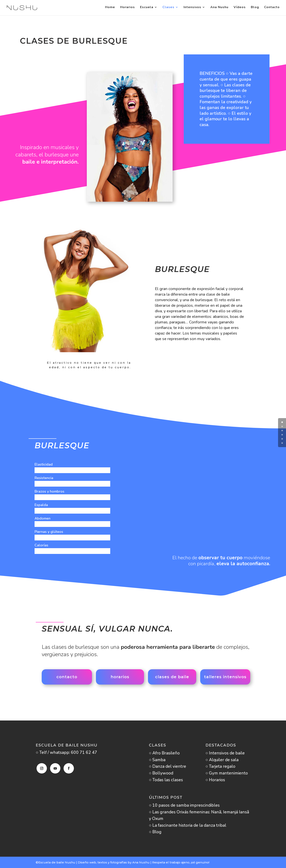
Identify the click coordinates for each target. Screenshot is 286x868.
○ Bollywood (161, 773)
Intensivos (192, 9)
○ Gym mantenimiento (227, 773)
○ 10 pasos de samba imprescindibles (184, 805)
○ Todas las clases (166, 780)
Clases (168, 9)
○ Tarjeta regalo (221, 766)
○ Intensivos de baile (225, 753)
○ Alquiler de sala (222, 760)
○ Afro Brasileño (164, 753)
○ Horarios (215, 780)
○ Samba (157, 760)
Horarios (128, 9)
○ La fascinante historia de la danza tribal (188, 825)
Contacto (272, 9)
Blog (255, 9)
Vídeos (240, 9)
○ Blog (155, 832)
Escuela (147, 9)
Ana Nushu (219, 9)
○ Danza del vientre (168, 766)
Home (110, 9)
